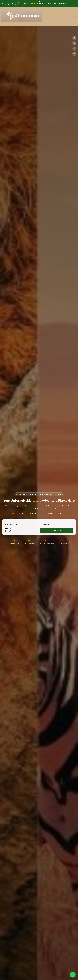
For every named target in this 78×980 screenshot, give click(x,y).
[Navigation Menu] (76, 16)
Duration (8, 529)
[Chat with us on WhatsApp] (73, 975)
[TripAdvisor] (74, 54)
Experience (44, 522)
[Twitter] (74, 43)
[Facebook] (74, 38)
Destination (9, 522)
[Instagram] (74, 49)
